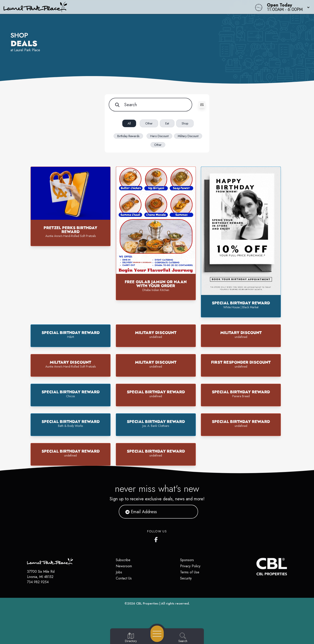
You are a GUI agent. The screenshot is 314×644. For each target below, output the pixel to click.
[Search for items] (150, 105)
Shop (185, 123)
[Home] (119, 7)
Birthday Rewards (128, 136)
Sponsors (187, 560)
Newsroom (124, 566)
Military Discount (188, 136)
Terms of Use (190, 572)
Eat (167, 123)
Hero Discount (159, 136)
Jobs (119, 572)
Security (186, 578)
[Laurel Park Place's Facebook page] (157, 539)
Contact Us (124, 578)
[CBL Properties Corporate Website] (256, 567)
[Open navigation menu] (157, 634)
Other (149, 123)
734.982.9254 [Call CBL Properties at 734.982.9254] (38, 582)
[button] (287, 7)
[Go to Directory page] (131, 638)
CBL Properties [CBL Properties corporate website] (147, 603)
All (129, 123)
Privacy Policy (190, 566)
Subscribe (123, 560)
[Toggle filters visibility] (202, 105)
